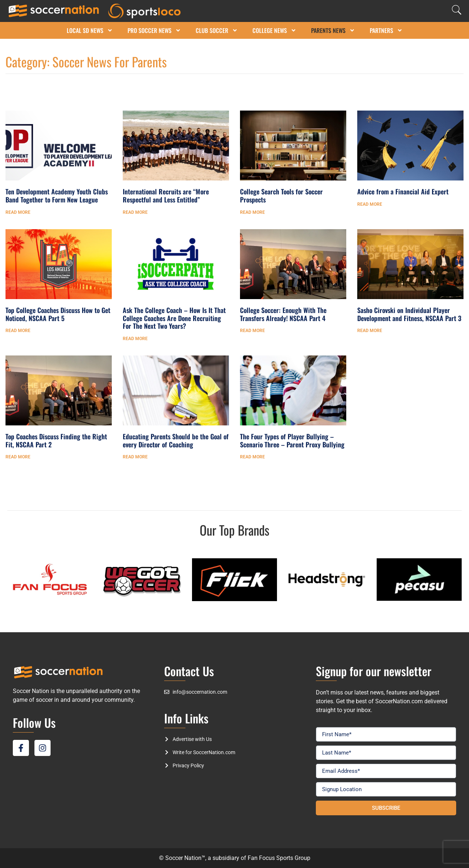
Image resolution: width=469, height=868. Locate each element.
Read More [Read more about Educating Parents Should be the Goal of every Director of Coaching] (135, 457)
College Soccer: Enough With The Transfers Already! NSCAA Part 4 (283, 314)
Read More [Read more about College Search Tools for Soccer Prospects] (252, 212)
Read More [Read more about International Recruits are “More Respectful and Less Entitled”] (135, 212)
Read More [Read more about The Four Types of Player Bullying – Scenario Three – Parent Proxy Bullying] (252, 457)
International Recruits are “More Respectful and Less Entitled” (166, 195)
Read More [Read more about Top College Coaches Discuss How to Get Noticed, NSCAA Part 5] (18, 331)
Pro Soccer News (154, 30)
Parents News (333, 30)
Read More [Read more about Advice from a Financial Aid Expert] (370, 204)
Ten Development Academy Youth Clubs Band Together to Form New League (57, 195)
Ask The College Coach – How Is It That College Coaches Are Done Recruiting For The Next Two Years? (174, 318)
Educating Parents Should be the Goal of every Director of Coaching (176, 440)
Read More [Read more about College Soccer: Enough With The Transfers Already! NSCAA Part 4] (252, 331)
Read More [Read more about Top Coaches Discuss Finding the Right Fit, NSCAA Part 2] (18, 457)
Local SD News (90, 30)
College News (274, 30)
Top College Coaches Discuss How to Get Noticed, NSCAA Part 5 (58, 314)
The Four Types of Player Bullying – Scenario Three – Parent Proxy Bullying (292, 440)
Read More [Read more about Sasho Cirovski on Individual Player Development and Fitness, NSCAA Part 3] (370, 331)
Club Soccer (217, 30)
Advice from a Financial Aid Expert (403, 191)
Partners (386, 30)
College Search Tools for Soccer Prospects (281, 195)
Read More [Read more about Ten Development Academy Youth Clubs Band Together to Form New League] (18, 212)
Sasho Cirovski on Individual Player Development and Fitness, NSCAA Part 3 (409, 314)
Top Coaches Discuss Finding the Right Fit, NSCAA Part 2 (56, 440)
